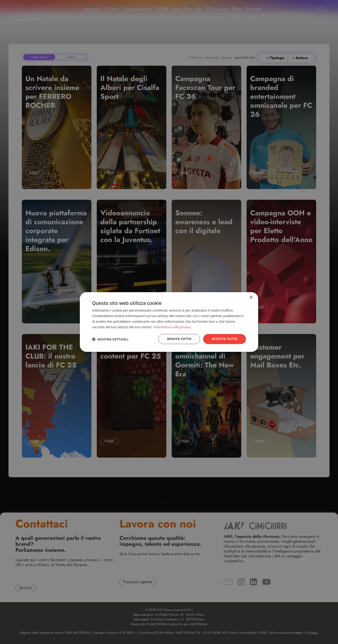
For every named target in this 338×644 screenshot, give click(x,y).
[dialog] (169, 322)
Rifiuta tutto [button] (179, 339)
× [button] (251, 297)
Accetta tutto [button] (225, 339)
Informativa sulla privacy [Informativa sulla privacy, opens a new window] (172, 327)
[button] (110, 339)
